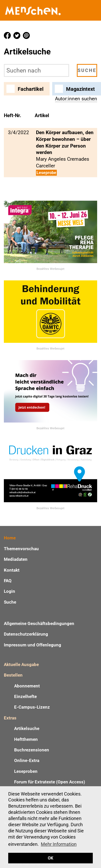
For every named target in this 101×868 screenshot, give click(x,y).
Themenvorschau (21, 549)
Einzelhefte (25, 696)
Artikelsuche (27, 728)
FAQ (8, 581)
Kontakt (12, 570)
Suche (10, 602)
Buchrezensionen (32, 750)
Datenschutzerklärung (26, 634)
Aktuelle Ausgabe (21, 664)
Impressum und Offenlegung (33, 645)
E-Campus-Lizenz (32, 707)
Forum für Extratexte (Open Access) (50, 782)
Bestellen (13, 675)
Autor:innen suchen (76, 99)
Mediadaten (16, 559)
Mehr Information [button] (59, 844)
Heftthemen (26, 739)
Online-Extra (27, 760)
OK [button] (51, 858)
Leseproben (26, 771)
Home (10, 538)
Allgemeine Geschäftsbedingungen (39, 623)
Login (10, 591)
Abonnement (27, 686)
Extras (10, 718)
